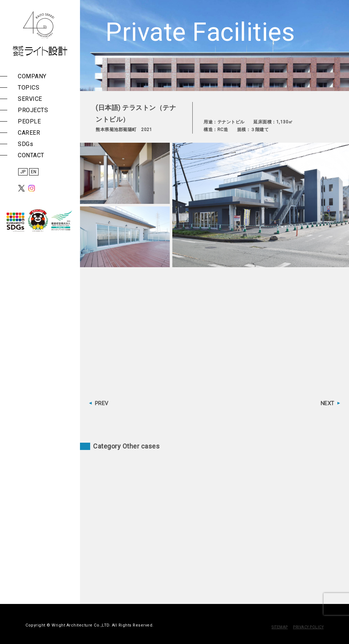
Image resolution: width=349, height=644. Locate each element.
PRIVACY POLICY (308, 627)
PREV (102, 403)
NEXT (328, 403)
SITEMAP (280, 627)
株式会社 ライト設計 (40, 33)
